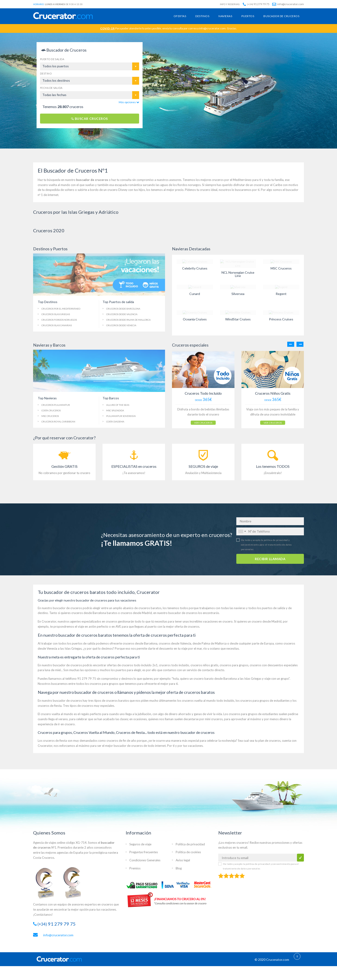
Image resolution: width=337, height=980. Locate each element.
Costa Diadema (115, 422)
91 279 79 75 (256, 4)
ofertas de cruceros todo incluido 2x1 (132, 664)
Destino (46, 73)
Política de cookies (188, 852)
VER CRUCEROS (198, 421)
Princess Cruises (281, 319)
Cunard (195, 294)
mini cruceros (214, 719)
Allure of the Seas (118, 405)
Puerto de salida (52, 59)
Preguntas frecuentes (144, 852)
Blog (179, 868)
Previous (291, 344)
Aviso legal (183, 860)
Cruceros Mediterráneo (61, 309)
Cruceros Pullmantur (56, 405)
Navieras (225, 16)
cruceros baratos (150, 607)
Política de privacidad (190, 844)
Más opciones (129, 102)
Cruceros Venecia (121, 325)
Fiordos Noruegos (59, 320)
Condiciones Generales (145, 860)
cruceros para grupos (234, 664)
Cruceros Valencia (122, 314)
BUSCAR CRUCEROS (89, 119)
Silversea (238, 294)
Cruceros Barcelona (123, 309)
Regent (281, 294)
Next (300, 344)
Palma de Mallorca (128, 320)
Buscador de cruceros (281, 16)
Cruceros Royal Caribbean (58, 422)
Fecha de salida (51, 88)
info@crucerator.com (288, 4)
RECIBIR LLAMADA (270, 558)
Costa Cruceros (51, 410)
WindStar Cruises (238, 319)
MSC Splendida (115, 410)
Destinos (202, 16)
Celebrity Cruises (195, 268)
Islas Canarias (57, 325)
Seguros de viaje (140, 844)
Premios (135, 868)
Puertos (248, 16)
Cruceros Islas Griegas (56, 314)
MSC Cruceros (281, 268)
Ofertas (180, 16)
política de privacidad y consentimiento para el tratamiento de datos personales (266, 544)
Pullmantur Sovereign (121, 416)
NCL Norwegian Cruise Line (238, 274)
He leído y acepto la (266, 544)
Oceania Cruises (195, 319)
